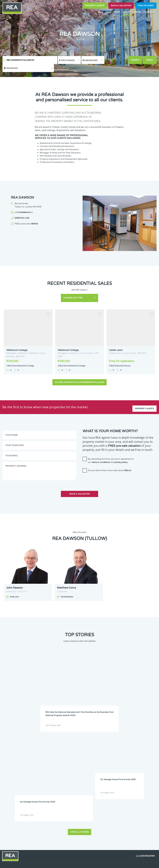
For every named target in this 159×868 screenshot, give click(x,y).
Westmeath (133, 781)
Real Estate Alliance (42, 864)
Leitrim (102, 775)
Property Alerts (95, 6)
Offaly (131, 778)
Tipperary (103, 781)
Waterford (118, 781)
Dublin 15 (73, 769)
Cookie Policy (64, 864)
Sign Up (46, 800)
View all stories (79, 710)
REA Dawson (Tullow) (20, 60)
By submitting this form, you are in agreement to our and (111, 451)
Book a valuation (121, 6)
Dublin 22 (73, 772)
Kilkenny (73, 775)
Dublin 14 (133, 766)
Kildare (132, 772)
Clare (101, 756)
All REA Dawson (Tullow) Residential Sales (79, 373)
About (127, 12)
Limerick (117, 775)
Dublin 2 (87, 759)
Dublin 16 (88, 769)
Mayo (86, 778)
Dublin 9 (132, 762)
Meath (102, 778)
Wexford (73, 785)
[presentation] (101, 469)
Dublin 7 (102, 762)
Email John (15, 587)
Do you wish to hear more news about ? (110, 461)
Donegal (132, 756)
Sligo (86, 781)
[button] (116, 60)
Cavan (87, 756)
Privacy (96, 864)
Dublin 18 (118, 769)
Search (135, 60)
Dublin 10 (73, 766)
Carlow (72, 756)
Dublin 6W (88, 762)
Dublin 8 (117, 762)
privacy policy (121, 453)
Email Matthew (67, 587)
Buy (100, 12)
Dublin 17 (103, 769)
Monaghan (118, 778)
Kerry (116, 772)
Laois (86, 775)
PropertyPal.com (128, 864)
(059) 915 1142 (22, 210)
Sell (108, 12)
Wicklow (87, 785)
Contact (149, 12)
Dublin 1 (73, 759)
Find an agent (146, 6)
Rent (117, 12)
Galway (102, 772)
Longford (133, 775)
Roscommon (74, 781)
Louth (72, 778)
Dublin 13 (118, 766)
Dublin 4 (117, 759)
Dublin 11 (88, 766)
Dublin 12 (103, 766)
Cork (116, 756)
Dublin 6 (73, 762)
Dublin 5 (132, 759)
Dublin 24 (88, 772)
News (138, 12)
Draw (150, 60)
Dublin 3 (102, 759)
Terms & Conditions (81, 864)
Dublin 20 (133, 769)
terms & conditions (101, 453)
